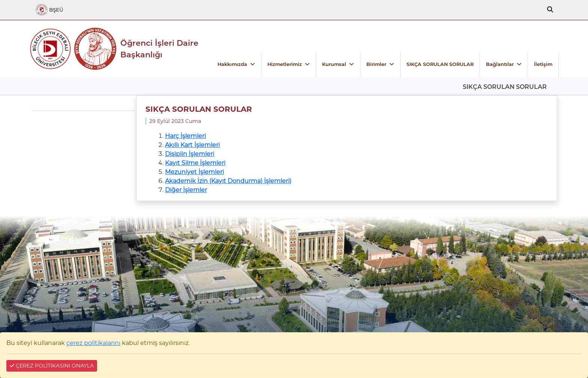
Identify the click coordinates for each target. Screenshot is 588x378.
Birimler (376, 64)
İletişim (543, 64)
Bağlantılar (500, 64)
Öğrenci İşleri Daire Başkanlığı (159, 49)
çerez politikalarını (93, 343)
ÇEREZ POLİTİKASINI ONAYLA (52, 366)
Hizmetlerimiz (285, 64)
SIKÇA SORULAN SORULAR (440, 64)
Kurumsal (334, 64)
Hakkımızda (232, 64)
